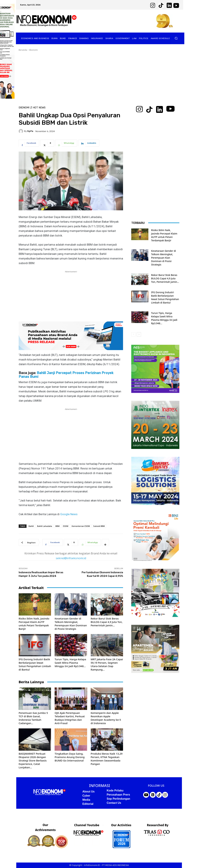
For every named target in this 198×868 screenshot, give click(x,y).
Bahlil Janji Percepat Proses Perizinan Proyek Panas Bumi (66, 375)
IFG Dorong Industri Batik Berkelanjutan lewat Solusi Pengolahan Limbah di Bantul (35, 664)
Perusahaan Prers (118, 795)
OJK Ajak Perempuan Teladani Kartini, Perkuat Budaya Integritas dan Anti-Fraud (70, 718)
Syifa (30, 131)
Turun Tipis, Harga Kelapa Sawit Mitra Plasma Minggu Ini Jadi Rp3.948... (70, 663)
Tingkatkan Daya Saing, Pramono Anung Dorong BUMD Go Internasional (70, 757)
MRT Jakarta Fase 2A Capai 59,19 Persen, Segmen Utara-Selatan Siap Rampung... (107, 664)
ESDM (66, 526)
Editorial (88, 804)
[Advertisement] (99, 77)
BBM (58, 526)
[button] (176, 38)
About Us (89, 792)
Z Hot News (38, 108)
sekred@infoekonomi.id (71, 558)
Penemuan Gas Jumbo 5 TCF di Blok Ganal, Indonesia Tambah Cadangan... (33, 718)
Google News (69, 514)
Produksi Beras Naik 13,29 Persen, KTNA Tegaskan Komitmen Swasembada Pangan (107, 759)
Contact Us (114, 803)
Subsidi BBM (99, 526)
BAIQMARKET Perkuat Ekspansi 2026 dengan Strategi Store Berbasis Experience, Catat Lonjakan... (33, 760)
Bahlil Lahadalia (45, 526)
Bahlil (31, 526)
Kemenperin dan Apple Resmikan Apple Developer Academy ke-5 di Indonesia (106, 718)
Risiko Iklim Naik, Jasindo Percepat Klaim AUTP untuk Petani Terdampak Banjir (34, 624)
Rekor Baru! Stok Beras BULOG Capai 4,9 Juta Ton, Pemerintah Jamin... (107, 622)
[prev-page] (133, 334)
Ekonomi (33, 50)
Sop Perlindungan (119, 799)
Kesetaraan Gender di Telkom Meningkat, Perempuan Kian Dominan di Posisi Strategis (71, 624)
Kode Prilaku (115, 790)
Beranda (23, 50)
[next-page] (139, 334)
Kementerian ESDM (81, 526)
